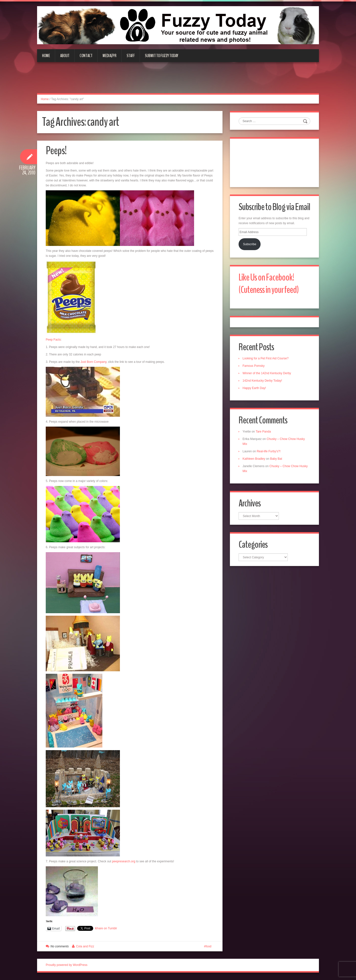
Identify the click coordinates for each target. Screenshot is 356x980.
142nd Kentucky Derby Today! (262, 381)
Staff (131, 56)
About (65, 56)
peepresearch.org (124, 861)
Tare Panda (263, 432)
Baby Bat (276, 459)
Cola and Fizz (85, 946)
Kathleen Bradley (254, 459)
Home (46, 56)
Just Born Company (94, 362)
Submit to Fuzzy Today (162, 56)
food (209, 946)
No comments (60, 946)
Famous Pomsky (254, 366)
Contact (86, 56)
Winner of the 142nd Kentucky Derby (267, 373)
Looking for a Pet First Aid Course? (266, 358)
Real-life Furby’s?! (268, 451)
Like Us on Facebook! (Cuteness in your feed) (269, 284)
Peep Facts (53, 340)
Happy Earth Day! (254, 388)
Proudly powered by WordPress (67, 965)
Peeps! (56, 151)
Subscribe (250, 244)
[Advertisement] (178, 81)
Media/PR (110, 56)
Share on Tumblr (106, 928)
